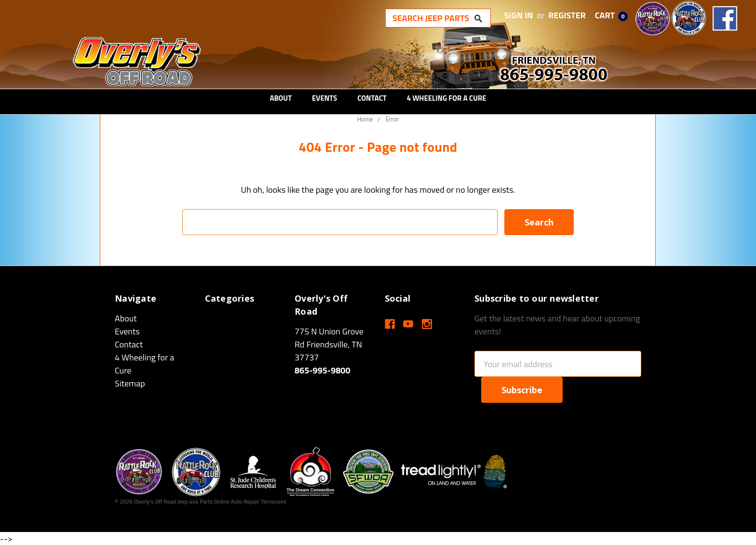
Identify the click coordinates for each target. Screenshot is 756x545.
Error (392, 119)
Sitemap (130, 383)
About (281, 98)
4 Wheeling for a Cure (447, 98)
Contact (372, 98)
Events (324, 98)
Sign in (519, 15)
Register (567, 15)
